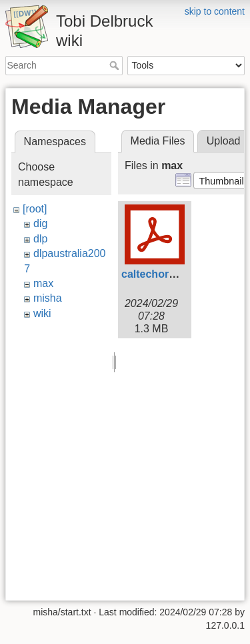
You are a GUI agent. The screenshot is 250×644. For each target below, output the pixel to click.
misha (48, 298)
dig (40, 223)
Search (116, 65)
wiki (42, 313)
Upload (224, 141)
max (43, 283)
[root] (35, 209)
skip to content (215, 11)
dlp (40, 239)
